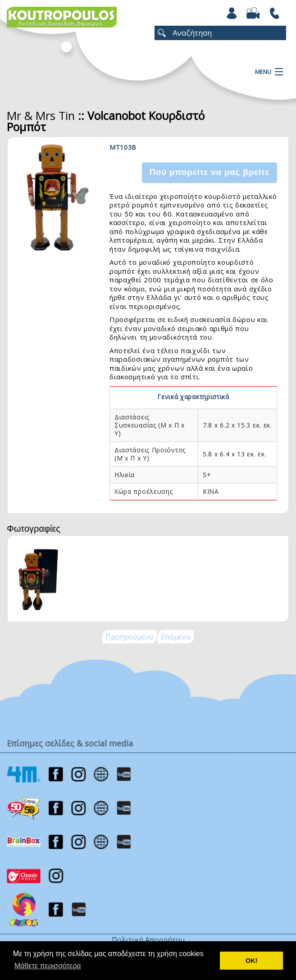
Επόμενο (176, 637)
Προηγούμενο (130, 637)
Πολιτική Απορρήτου (148, 940)
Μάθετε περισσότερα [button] (48, 966)
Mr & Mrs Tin (41, 115)
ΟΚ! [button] (251, 961)
